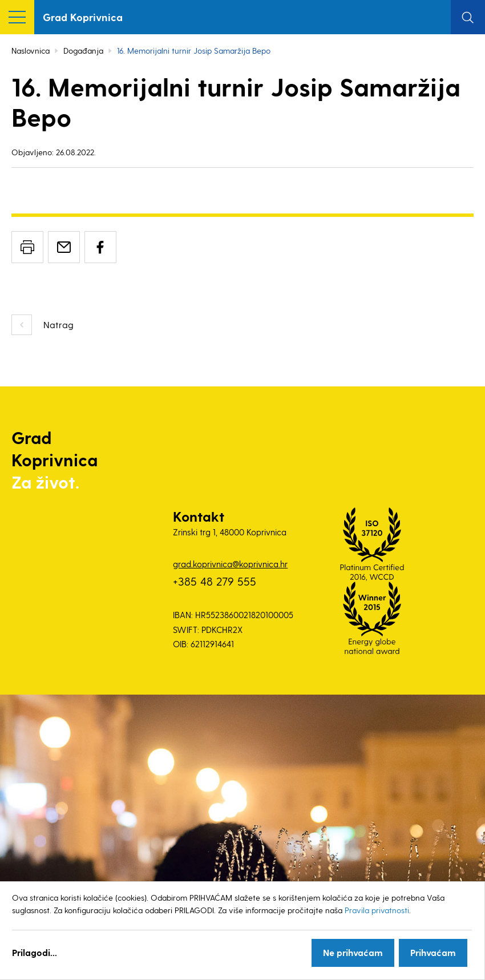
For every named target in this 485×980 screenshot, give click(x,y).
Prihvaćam (433, 952)
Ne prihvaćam (353, 952)
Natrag (58, 324)
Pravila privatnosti (377, 910)
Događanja (83, 51)
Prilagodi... (35, 952)
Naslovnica (31, 51)
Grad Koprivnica (83, 17)
